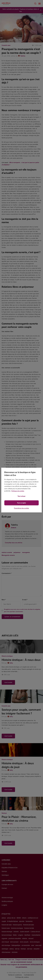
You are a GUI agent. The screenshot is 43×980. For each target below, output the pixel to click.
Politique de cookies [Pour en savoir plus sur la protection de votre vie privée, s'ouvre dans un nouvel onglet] (18, 491)
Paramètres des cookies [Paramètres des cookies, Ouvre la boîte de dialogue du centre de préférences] (21, 508)
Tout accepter (21, 503)
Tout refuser (21, 496)
